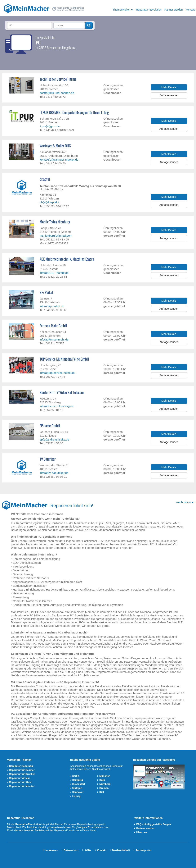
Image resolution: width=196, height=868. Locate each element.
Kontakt (190, 10)
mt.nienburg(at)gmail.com (56, 236)
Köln (102, 780)
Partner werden (174, 10)
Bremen (104, 788)
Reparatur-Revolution (149, 10)
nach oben (183, 502)
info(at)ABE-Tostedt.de (54, 273)
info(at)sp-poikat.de (52, 306)
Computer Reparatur (21, 766)
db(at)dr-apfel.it (49, 202)
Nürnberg (105, 784)
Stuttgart (77, 788)
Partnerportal (143, 850)
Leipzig (76, 796)
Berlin (76, 776)
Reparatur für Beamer (22, 770)
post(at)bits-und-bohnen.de (57, 93)
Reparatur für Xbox (20, 782)
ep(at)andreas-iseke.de (54, 439)
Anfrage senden (169, 95)
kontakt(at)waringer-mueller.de (59, 160)
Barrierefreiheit (121, 850)
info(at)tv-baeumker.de (54, 473)
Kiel (102, 792)
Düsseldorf (78, 784)
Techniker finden (89, 25)
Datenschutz (71, 850)
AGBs (88, 850)
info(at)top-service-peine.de (57, 373)
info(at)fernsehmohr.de (54, 339)
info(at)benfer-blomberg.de (57, 406)
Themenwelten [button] (122, 10)
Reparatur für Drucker (22, 774)
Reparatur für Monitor (22, 786)
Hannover (78, 792)
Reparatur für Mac (20, 778)
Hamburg (77, 780)
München (105, 776)
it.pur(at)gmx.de (50, 126)
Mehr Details (169, 87)
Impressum (51, 850)
